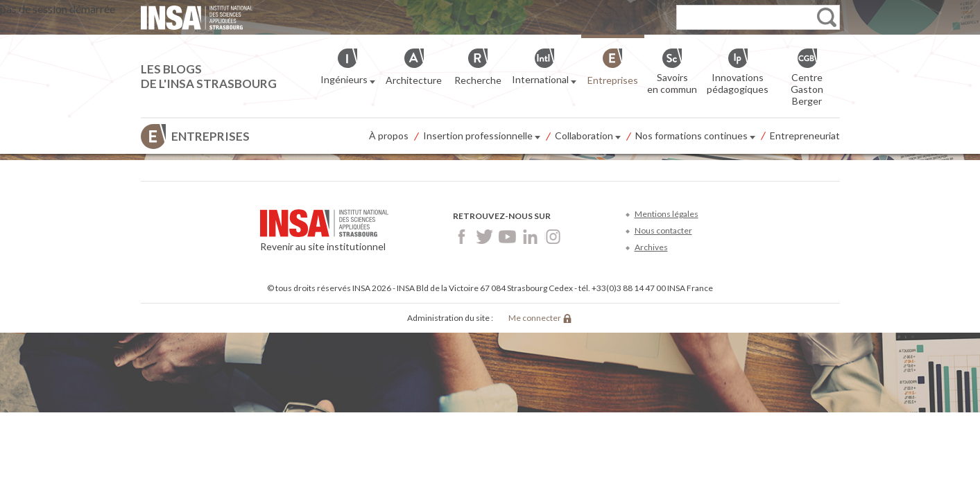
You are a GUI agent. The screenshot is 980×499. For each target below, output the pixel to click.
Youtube (507, 237)
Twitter (484, 237)
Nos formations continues (695, 137)
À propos (389, 135)
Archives (651, 247)
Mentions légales (667, 214)
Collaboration (588, 137)
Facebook (462, 237)
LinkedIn (530, 237)
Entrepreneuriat (805, 135)
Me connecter (535, 318)
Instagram (553, 237)
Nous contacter (663, 230)
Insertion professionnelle (482, 137)
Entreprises (210, 136)
